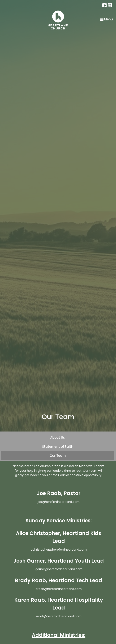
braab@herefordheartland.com (59, 589)
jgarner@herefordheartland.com (59, 569)
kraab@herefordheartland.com (59, 616)
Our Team (58, 456)
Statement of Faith (58, 447)
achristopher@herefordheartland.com (59, 550)
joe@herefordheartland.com (59, 502)
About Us (58, 438)
